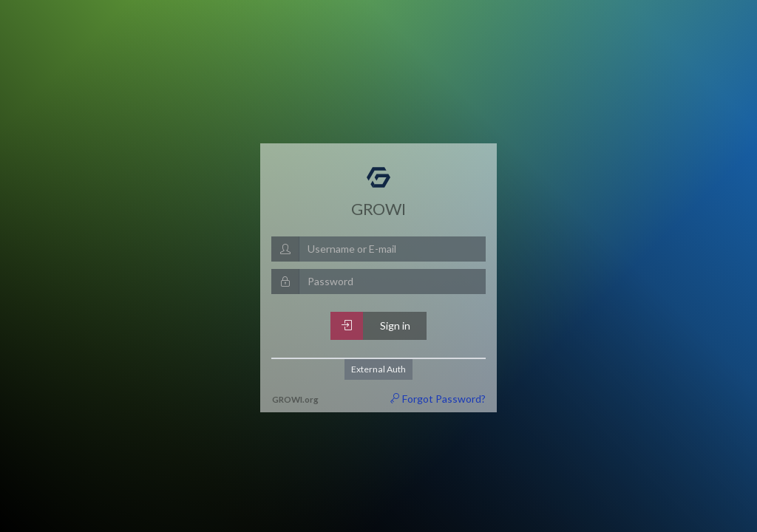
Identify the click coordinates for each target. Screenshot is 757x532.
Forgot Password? (438, 399)
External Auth (378, 369)
